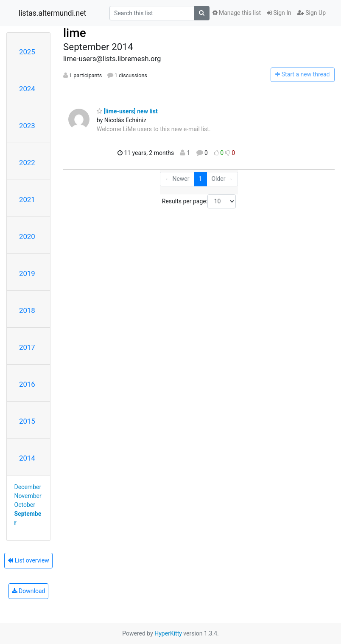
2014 (27, 458)
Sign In (279, 13)
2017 (27, 347)
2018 (27, 310)
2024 (27, 89)
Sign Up (312, 13)
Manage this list (237, 13)
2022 (27, 163)
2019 (27, 273)
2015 (27, 421)
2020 (27, 236)
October (25, 505)
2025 (27, 52)
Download (29, 591)
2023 (27, 126)
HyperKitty (168, 633)
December (28, 487)
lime (75, 33)
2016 (27, 384)
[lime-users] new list (127, 111)
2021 (27, 200)
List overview (28, 560)
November (28, 496)
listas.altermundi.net (52, 13)
